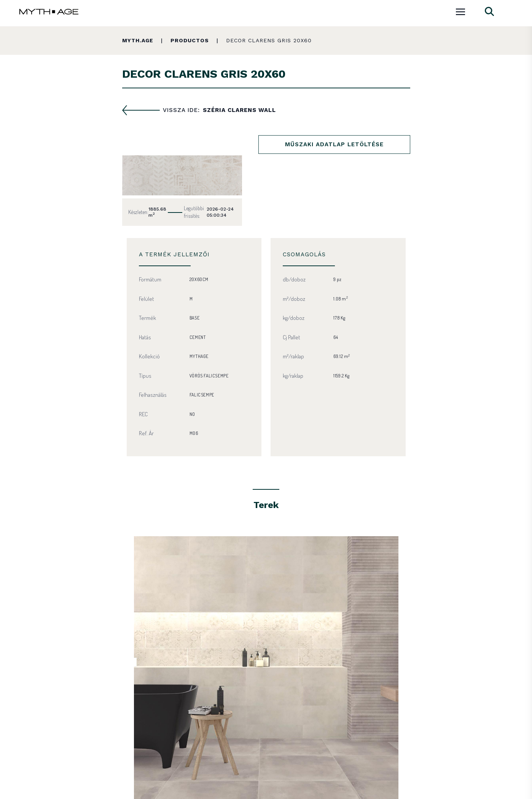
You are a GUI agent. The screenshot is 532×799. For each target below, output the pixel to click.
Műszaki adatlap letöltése (334, 144)
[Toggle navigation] (460, 11)
